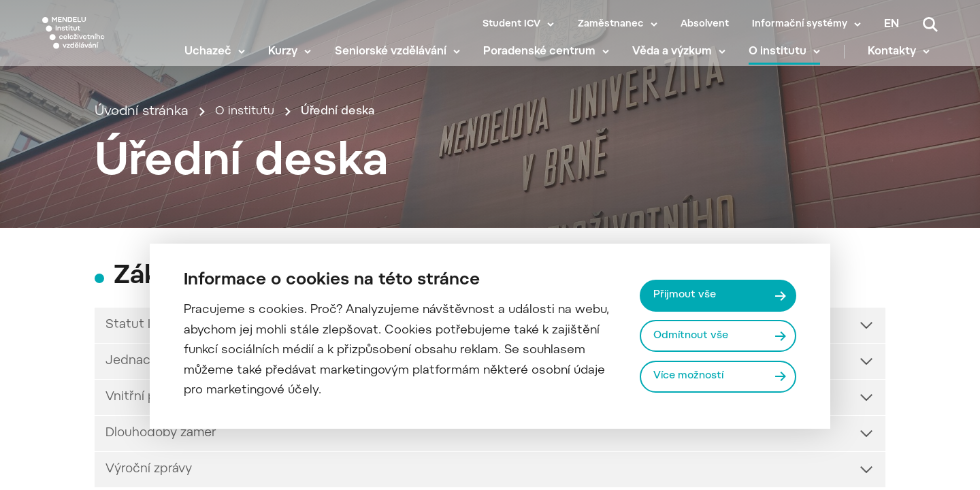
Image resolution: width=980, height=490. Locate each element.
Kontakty (900, 61)
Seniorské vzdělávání (398, 61)
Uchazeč (216, 61)
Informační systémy (800, 24)
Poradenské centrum (548, 61)
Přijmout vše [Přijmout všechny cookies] (688, 294)
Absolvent (705, 24)
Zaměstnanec (611, 24)
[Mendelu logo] (105, 43)
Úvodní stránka (142, 154)
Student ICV (511, 24)
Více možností (693, 378)
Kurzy (291, 61)
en (892, 24)
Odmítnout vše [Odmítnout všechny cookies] (695, 336)
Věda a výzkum (680, 61)
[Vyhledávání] (930, 24)
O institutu (786, 61)
